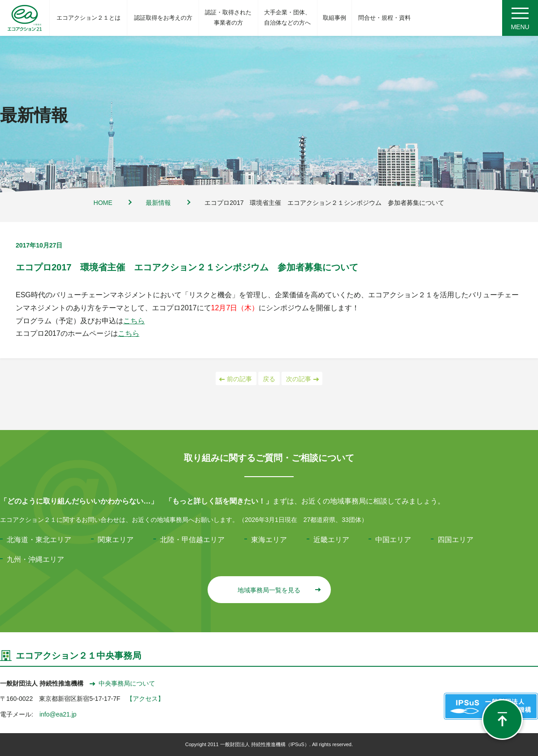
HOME (103, 203)
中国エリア (393, 540)
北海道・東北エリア (39, 540)
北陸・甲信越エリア (192, 540)
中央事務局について (122, 683)
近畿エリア (331, 540)
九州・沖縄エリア (35, 559)
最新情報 (158, 203)
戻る (269, 379)
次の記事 (302, 379)
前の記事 (236, 379)
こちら (134, 321)
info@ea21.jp (58, 714)
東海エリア (269, 540)
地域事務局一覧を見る (279, 590)
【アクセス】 (145, 699)
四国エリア (456, 540)
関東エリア (116, 540)
